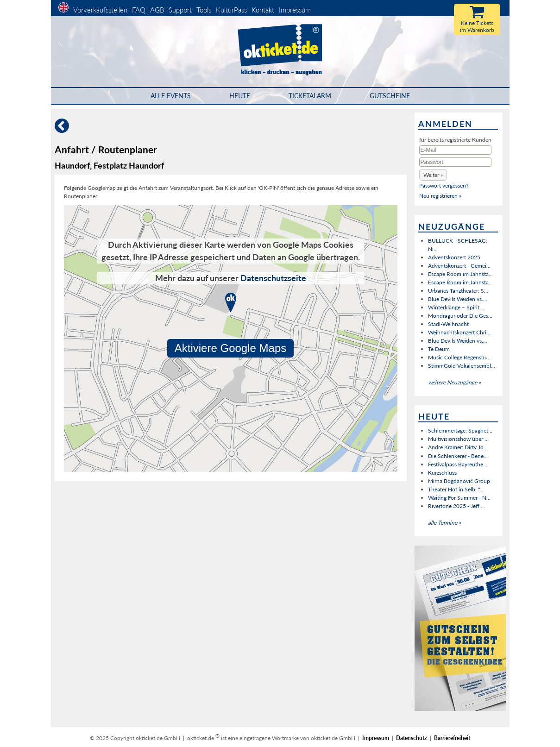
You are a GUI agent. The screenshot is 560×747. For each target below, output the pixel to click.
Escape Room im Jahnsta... (460, 274)
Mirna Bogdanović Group (459, 481)
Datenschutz (412, 738)
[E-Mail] (455, 150)
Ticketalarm (310, 96)
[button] (433, 175)
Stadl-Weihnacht (448, 324)
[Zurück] (62, 129)
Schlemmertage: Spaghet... (460, 430)
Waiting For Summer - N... (459, 498)
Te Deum (439, 349)
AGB (157, 10)
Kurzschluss (442, 473)
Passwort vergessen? (444, 185)
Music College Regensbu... (460, 357)
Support (180, 10)
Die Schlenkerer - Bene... (458, 456)
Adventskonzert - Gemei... (459, 266)
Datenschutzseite (273, 278)
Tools (204, 10)
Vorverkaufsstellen (100, 10)
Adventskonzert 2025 (454, 257)
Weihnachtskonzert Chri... (459, 332)
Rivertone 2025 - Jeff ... (456, 506)
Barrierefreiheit (452, 738)
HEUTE (240, 96)
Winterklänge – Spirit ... (456, 307)
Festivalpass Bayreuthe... (458, 464)
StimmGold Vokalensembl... (462, 366)
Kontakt (263, 10)
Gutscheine (390, 96)
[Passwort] (455, 162)
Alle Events (171, 96)
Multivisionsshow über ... (458, 439)
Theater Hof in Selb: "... (456, 489)
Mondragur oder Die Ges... (460, 316)
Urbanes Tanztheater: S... (458, 291)
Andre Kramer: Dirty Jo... (458, 447)
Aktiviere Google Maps (231, 348)
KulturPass (232, 10)
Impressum (295, 10)
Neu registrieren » (440, 196)
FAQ (139, 10)
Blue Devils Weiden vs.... (458, 299)
